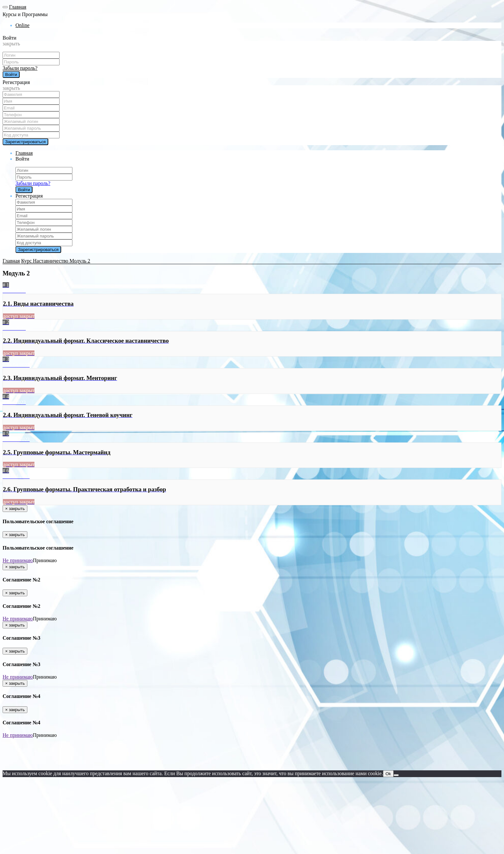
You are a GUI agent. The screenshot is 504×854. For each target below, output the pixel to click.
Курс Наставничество (45, 261)
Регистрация (16, 82)
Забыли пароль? (20, 68)
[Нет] (396, 775)
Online (23, 25)
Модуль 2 (80, 261)
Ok (388, 774)
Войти (9, 38)
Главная (18, 7)
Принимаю (45, 560)
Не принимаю (18, 560)
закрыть (11, 44)
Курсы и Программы (25, 14)
